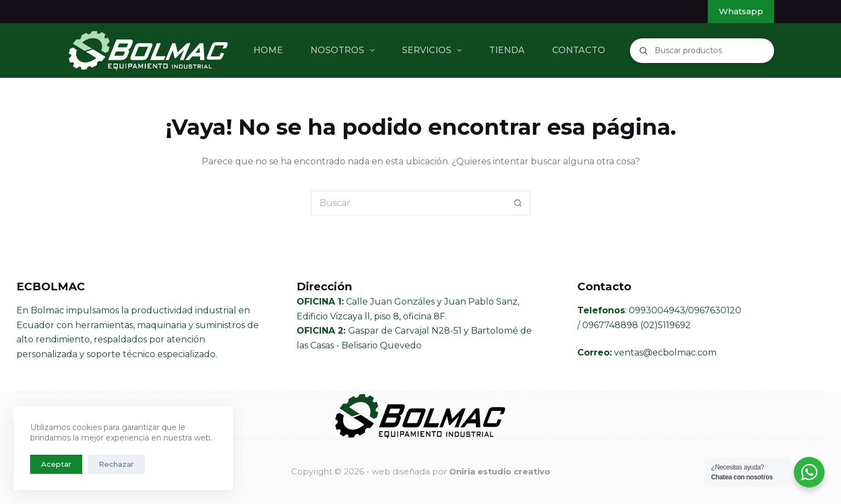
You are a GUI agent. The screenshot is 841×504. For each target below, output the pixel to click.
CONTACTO (579, 50)
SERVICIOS (434, 50)
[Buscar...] (408, 203)
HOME (268, 50)
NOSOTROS (345, 50)
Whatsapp (741, 11)
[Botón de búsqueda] (518, 203)
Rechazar (116, 464)
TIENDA (507, 50)
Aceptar (56, 464)
